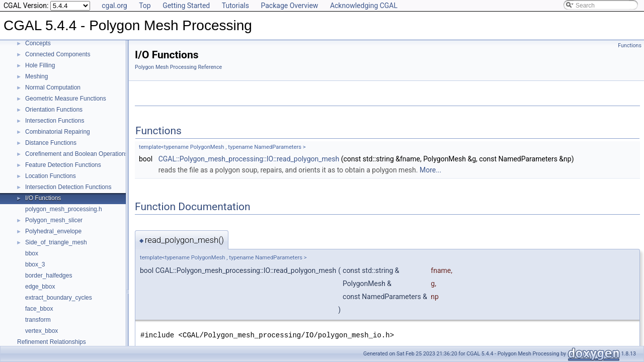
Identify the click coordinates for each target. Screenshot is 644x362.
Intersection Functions (55, 121)
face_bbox (39, 309)
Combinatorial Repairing (58, 132)
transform (38, 320)
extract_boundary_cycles (59, 298)
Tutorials (235, 6)
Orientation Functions (54, 110)
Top (145, 6)
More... (430, 170)
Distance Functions (51, 143)
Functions (630, 46)
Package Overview (289, 6)
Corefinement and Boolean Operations (77, 154)
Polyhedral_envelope (53, 231)
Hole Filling (40, 65)
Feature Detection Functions (63, 165)
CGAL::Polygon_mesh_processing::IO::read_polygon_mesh (249, 159)
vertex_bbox (42, 331)
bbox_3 (35, 264)
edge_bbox (40, 287)
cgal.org (114, 6)
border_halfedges (49, 276)
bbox (32, 253)
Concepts (38, 43)
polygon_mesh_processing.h (64, 209)
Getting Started (186, 6)
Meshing (36, 76)
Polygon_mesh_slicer (54, 220)
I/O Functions (43, 198)
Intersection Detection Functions (68, 187)
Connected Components (58, 54)
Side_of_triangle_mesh (56, 242)
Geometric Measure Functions (66, 99)
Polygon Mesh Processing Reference (178, 67)
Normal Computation (53, 87)
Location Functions (51, 176)
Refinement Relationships (52, 342)
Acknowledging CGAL (364, 6)
